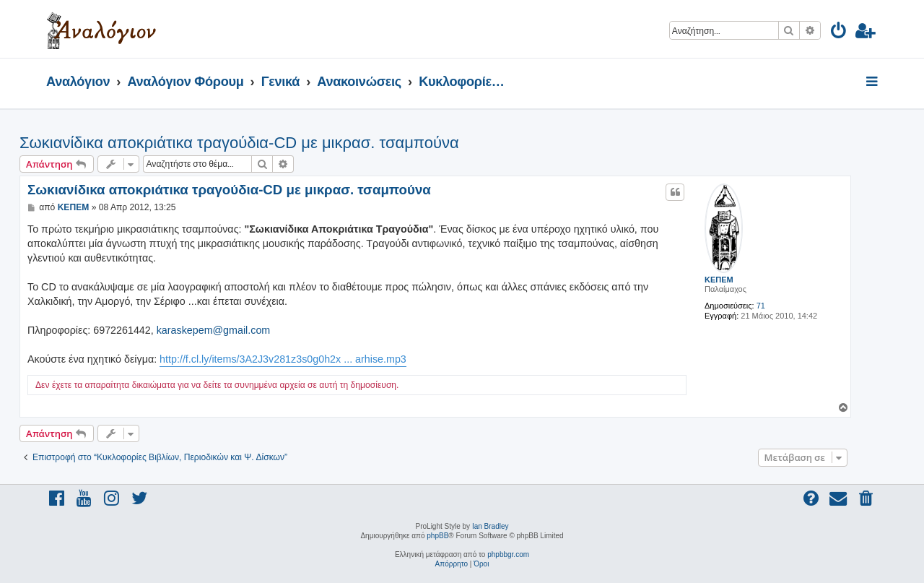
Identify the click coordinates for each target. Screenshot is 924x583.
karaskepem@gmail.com (214, 330)
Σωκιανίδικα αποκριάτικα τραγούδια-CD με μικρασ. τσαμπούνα (239, 143)
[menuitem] (839, 33)
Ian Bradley (491, 526)
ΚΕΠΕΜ (719, 280)
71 (761, 306)
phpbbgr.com (508, 554)
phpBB (437, 536)
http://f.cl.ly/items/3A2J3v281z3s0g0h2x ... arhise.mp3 (283, 359)
